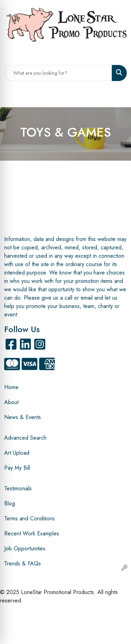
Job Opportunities (25, 548)
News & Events (23, 417)
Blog (10, 503)
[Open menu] (117, 97)
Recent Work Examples (32, 533)
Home (11, 387)
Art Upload (17, 453)
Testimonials (18, 488)
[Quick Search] (58, 73)
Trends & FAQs (23, 563)
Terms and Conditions (30, 518)
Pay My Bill (17, 468)
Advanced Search (25, 438)
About (11, 402)
